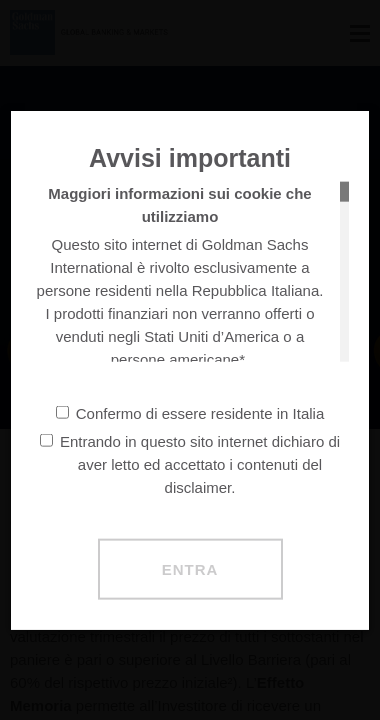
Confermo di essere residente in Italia (190, 412)
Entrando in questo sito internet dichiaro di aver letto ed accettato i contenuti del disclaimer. (190, 463)
